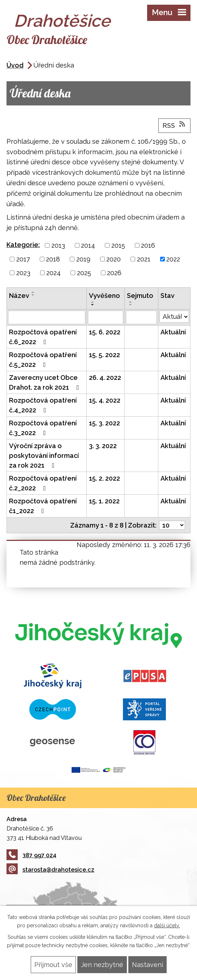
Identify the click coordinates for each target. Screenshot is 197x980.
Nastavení (147, 965)
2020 (114, 259)
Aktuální (173, 332)
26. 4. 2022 (105, 378)
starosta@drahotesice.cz (50, 870)
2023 (23, 273)
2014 (88, 245)
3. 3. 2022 (103, 446)
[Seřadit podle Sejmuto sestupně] (131, 305)
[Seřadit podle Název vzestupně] (33, 292)
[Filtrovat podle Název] (47, 317)
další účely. (167, 925)
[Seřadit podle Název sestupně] (33, 295)
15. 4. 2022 (105, 400)
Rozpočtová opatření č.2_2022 (43, 483)
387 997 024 (31, 855)
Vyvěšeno (104, 296)
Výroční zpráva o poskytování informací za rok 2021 (44, 456)
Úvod (15, 65)
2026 (114, 273)
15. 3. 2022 (104, 423)
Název (19, 296)
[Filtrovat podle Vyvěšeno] (106, 317)
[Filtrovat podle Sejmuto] (141, 317)
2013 (58, 245)
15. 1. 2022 (104, 501)
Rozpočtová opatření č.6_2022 (43, 337)
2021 (144, 259)
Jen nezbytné (102, 965)
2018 (53, 259)
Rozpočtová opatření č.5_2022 (43, 360)
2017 (23, 259)
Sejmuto (140, 296)
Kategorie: (23, 245)
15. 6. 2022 (105, 332)
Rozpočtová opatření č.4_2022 (43, 405)
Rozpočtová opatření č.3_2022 (43, 428)
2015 (118, 245)
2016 (148, 245)
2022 (173, 259)
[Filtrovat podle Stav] (174, 317)
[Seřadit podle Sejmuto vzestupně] (131, 302)
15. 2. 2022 (104, 478)
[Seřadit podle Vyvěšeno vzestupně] (93, 302)
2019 (83, 259)
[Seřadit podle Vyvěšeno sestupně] (93, 305)
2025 (84, 273)
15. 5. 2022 (104, 355)
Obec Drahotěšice (47, 40)
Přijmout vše (53, 965)
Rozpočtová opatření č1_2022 (43, 506)
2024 (53, 273)
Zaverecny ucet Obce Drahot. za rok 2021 (46, 382)
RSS (175, 125)
